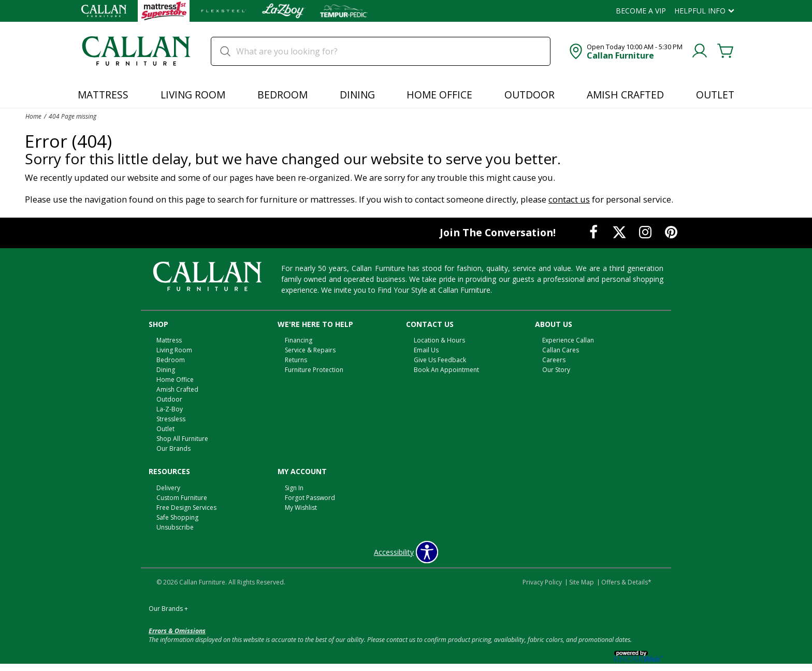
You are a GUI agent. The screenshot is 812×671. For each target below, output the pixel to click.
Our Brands (173, 448)
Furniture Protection (314, 370)
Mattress (103, 95)
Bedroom (282, 95)
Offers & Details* (626, 582)
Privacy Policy (542, 582)
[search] (381, 51)
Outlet (715, 95)
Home (33, 116)
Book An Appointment (446, 370)
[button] (625, 51)
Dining (357, 95)
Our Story (556, 370)
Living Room (193, 95)
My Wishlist (301, 508)
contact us (569, 199)
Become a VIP (641, 11)
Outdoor (530, 95)
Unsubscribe (175, 527)
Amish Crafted (625, 95)
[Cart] (726, 51)
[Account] (700, 51)
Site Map (582, 582)
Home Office (439, 95)
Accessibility (394, 552)
